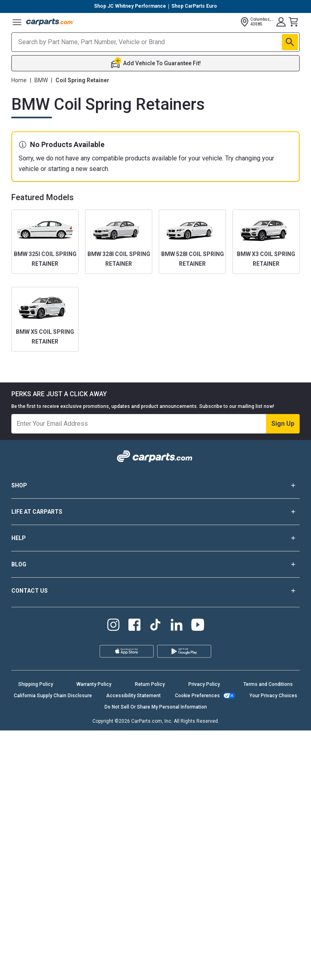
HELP (155, 538)
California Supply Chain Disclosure (53, 696)
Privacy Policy (204, 684)
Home (19, 80)
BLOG (155, 564)
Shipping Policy (36, 684)
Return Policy (150, 684)
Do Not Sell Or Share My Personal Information (156, 707)
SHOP (155, 485)
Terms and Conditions (268, 684)
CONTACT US (155, 591)
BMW (41, 80)
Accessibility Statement (133, 696)
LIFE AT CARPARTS (155, 512)
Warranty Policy (94, 684)
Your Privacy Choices (273, 696)
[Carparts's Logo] (50, 22)
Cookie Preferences (197, 696)
